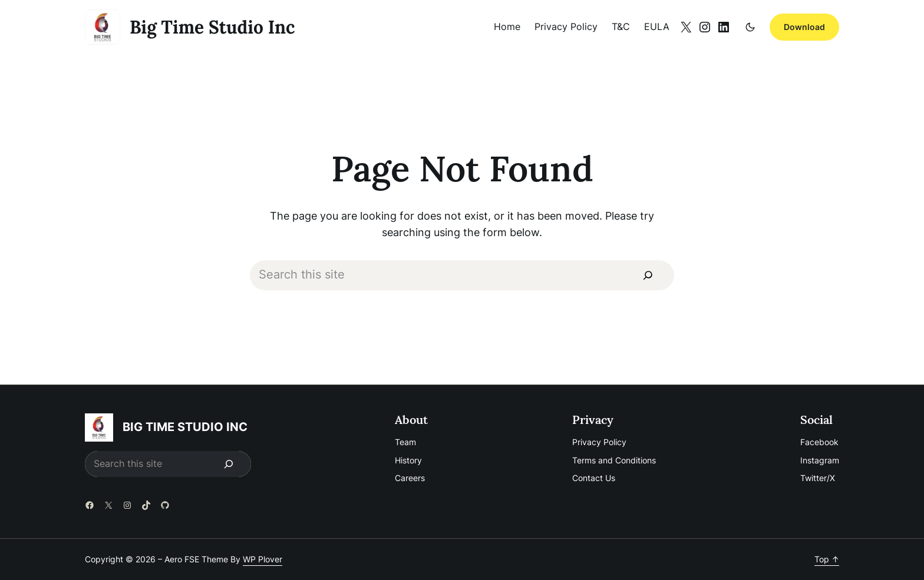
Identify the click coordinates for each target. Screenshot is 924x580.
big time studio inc (212, 27)
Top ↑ (827, 559)
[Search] (648, 275)
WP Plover (263, 559)
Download (804, 27)
